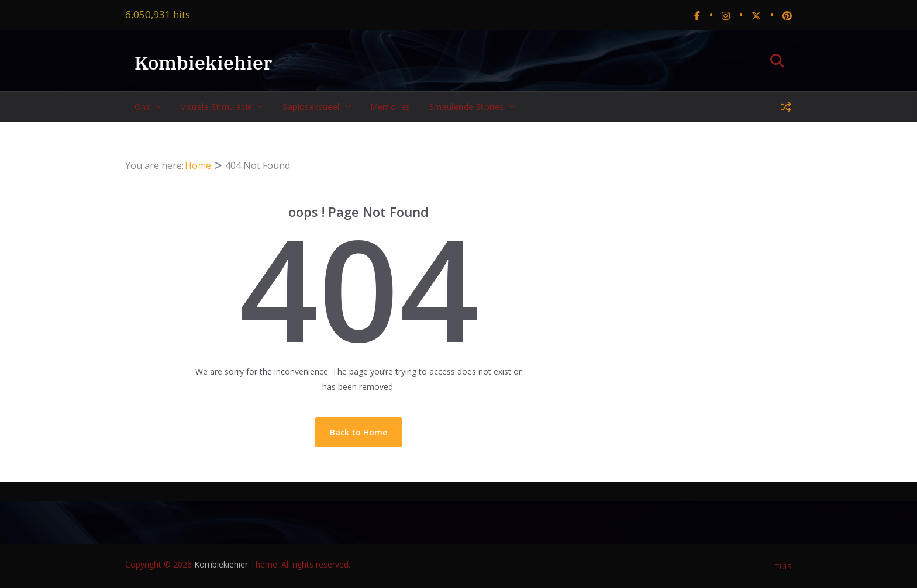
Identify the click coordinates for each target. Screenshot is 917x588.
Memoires (390, 107)
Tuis (783, 566)
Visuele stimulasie (216, 107)
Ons (142, 107)
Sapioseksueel (311, 107)
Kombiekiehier (203, 63)
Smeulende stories (467, 107)
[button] (156, 107)
